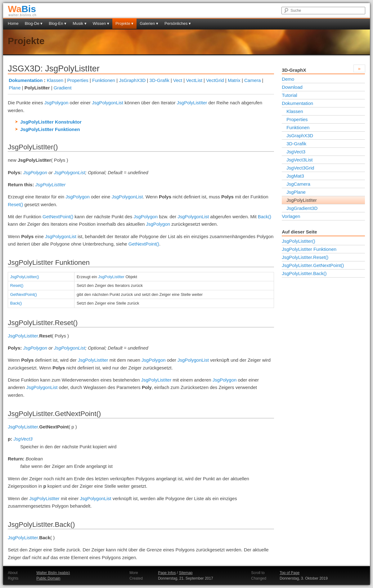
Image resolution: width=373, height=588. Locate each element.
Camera (252, 80)
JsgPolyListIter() (25, 277)
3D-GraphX (294, 70)
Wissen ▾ (101, 23)
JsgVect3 (23, 439)
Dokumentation (26, 80)
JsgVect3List (299, 160)
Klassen (55, 80)
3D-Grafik (160, 80)
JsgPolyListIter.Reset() (305, 257)
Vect (178, 80)
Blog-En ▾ (58, 23)
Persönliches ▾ (178, 23)
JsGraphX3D (132, 80)
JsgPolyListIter (192, 103)
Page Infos (167, 573)
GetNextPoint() (58, 217)
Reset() (15, 204)
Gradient (63, 88)
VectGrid (215, 80)
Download (292, 87)
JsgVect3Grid (300, 168)
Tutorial (289, 95)
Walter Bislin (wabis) (53, 573)
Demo (288, 79)
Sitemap (186, 573)
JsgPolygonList (108, 103)
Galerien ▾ (149, 23)
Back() (265, 217)
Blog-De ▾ (34, 23)
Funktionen (104, 80)
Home (13, 23)
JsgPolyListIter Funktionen (50, 129)
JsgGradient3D (302, 208)
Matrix (234, 80)
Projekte (26, 41)
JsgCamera (298, 184)
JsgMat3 (295, 176)
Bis (22, 9)
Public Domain (48, 578)
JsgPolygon (56, 103)
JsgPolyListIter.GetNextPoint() (313, 265)
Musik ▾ (80, 23)
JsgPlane (296, 192)
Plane (15, 88)
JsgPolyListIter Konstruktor (51, 122)
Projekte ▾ (124, 23)
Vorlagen (291, 216)
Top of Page (290, 573)
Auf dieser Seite (299, 232)
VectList (194, 80)
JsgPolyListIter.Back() (304, 273)
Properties (78, 80)
